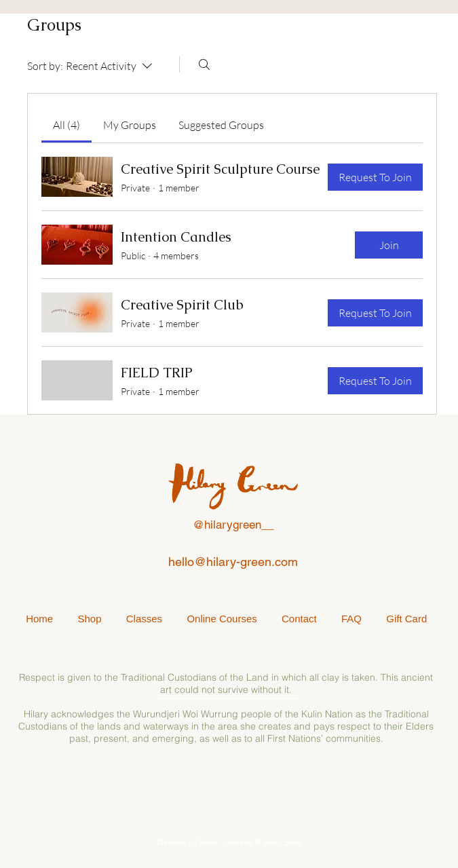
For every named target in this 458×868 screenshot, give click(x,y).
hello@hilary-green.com (233, 562)
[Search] (204, 64)
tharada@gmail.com (263, 843)
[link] (66, 125)
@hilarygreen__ (233, 525)
